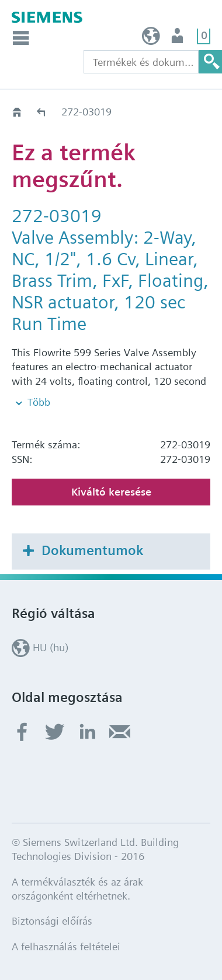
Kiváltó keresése (111, 492)
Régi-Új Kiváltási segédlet (42, 112)
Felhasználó (178, 39)
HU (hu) (151, 39)
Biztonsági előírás (52, 921)
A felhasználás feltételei (66, 946)
